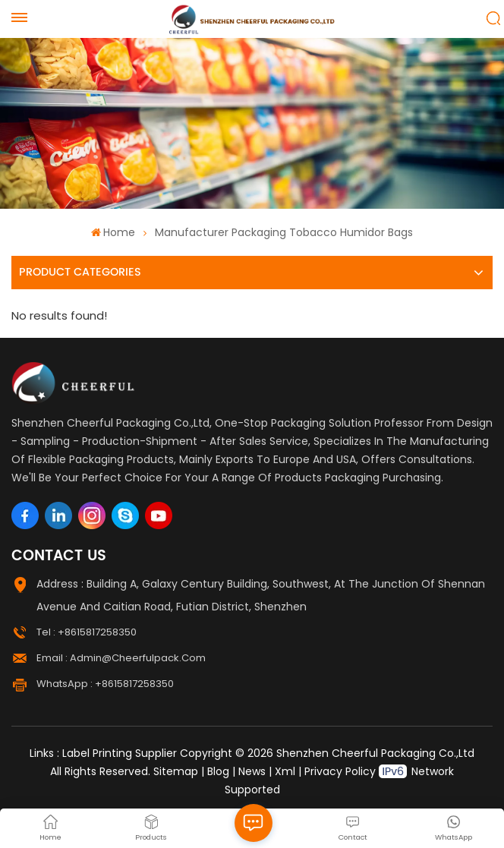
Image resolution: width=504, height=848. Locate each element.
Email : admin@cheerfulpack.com (121, 658)
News (252, 771)
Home (113, 232)
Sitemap (176, 771)
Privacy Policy (340, 771)
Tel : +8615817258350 (87, 632)
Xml (285, 771)
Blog (218, 771)
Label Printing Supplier (120, 753)
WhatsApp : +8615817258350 (105, 684)
